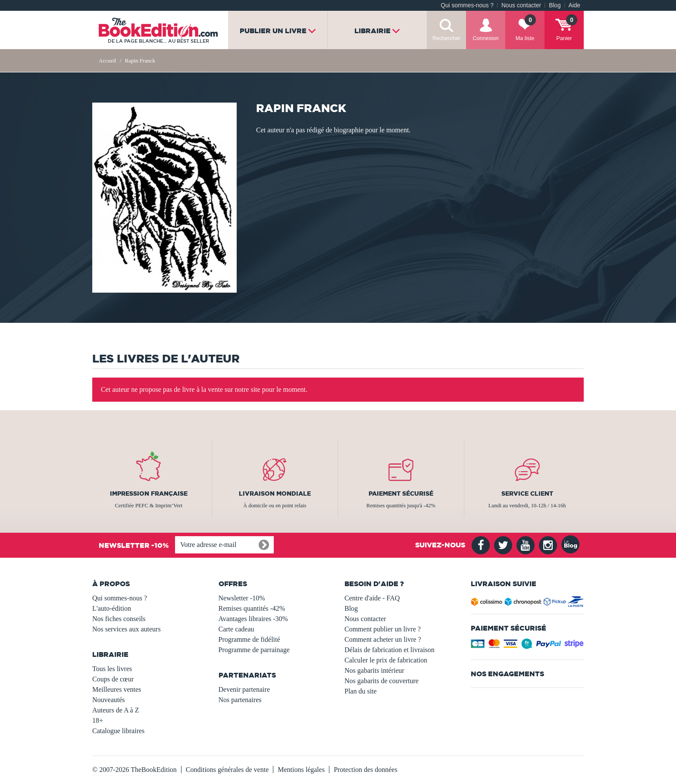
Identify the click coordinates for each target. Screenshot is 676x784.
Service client (527, 494)
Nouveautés (109, 700)
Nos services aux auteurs (127, 629)
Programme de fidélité (249, 639)
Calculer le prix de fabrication (386, 660)
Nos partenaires (240, 700)
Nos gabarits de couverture (382, 681)
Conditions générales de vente (227, 770)
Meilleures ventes (117, 689)
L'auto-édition (112, 608)
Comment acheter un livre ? (383, 639)
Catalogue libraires (118, 731)
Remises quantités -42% (252, 608)
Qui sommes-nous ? (467, 5)
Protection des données (366, 770)
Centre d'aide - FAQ (372, 598)
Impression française (149, 494)
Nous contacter (521, 5)
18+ (98, 720)
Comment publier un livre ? (383, 629)
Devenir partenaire (244, 689)
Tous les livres (112, 669)
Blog (555, 5)
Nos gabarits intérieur (374, 670)
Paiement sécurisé (401, 494)
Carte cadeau (236, 629)
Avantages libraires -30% (253, 619)
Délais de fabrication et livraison (390, 650)
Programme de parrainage (254, 650)
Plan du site (361, 691)
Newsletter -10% (242, 598)
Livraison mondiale (275, 494)
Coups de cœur (113, 679)
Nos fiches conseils (119, 619)
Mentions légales (301, 770)
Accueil (107, 61)
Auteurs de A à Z (116, 710)
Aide (574, 5)
